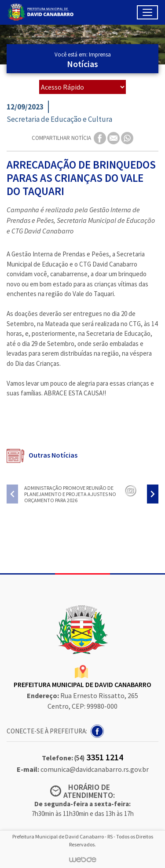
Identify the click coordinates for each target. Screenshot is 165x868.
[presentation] (12, 494)
